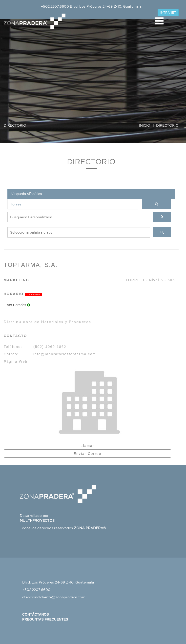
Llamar (88, 446)
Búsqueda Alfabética (26, 194)
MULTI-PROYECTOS (37, 521)
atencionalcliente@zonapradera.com (54, 597)
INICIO (145, 125)
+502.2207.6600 (55, 6)
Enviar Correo (87, 454)
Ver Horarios (19, 305)
